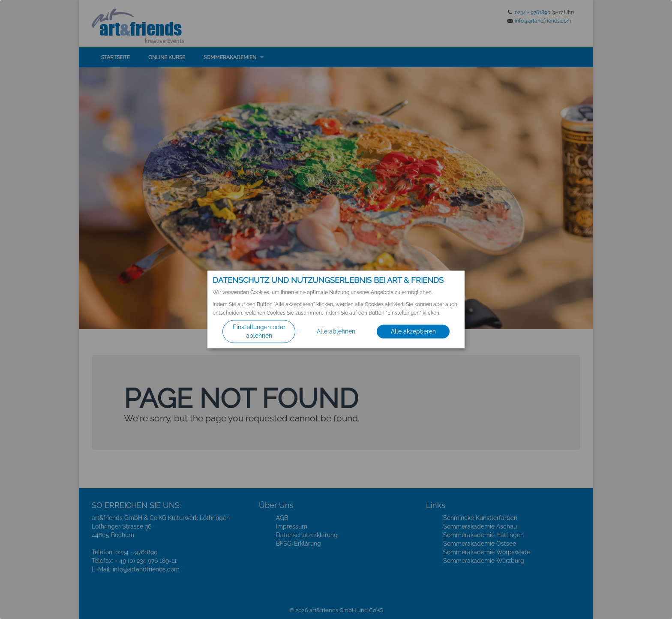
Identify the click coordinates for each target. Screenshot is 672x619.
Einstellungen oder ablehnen (259, 332)
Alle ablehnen (336, 332)
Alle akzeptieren (413, 332)
